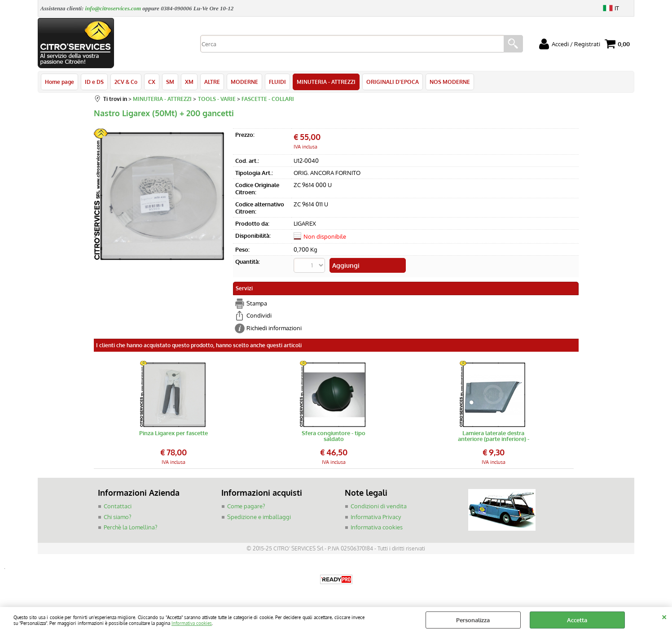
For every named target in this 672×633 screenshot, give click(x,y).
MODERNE (244, 82)
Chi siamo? (117, 517)
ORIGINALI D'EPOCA (393, 82)
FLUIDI (277, 82)
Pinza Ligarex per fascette (173, 433)
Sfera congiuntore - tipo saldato (334, 436)
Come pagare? (246, 506)
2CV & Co (126, 82)
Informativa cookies (192, 623)
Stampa (257, 303)
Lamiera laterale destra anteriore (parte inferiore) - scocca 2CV (494, 436)
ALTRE (212, 82)
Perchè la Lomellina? (130, 527)
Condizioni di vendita (379, 506)
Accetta (577, 620)
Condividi (259, 315)
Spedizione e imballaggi (259, 517)
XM (189, 82)
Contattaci (118, 506)
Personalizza (473, 620)
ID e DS (94, 82)
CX (152, 82)
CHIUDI (664, 616)
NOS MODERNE (450, 82)
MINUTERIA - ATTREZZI (326, 82)
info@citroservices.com (113, 8)
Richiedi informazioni (274, 328)
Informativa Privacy (376, 517)
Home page (59, 82)
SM (170, 82)
